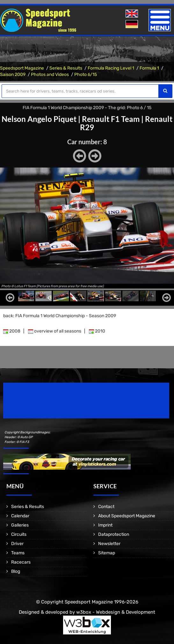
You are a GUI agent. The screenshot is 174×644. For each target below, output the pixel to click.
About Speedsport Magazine (127, 516)
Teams (18, 553)
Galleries (20, 525)
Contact (106, 507)
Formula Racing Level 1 (111, 68)
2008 (12, 331)
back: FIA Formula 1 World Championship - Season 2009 (60, 316)
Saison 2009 (13, 75)
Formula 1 (149, 68)
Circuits (19, 534)
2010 (97, 331)
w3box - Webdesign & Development (116, 612)
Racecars (21, 562)
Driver (17, 544)
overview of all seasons (55, 331)
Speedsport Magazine (22, 68)
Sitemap (107, 553)
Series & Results (66, 68)
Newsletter (109, 544)
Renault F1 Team (111, 119)
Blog (16, 571)
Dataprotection (114, 534)
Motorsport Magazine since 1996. (40, 405)
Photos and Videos (50, 75)
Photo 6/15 (86, 75)
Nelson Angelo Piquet (39, 119)
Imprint (105, 525)
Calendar (20, 516)
